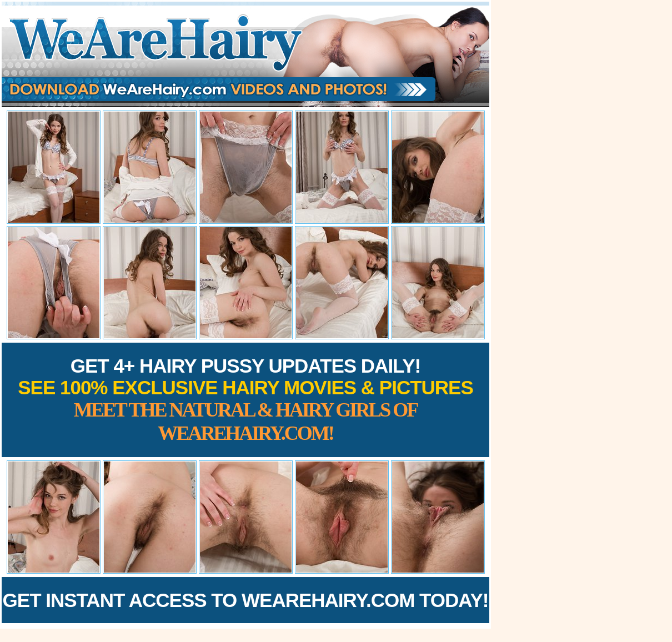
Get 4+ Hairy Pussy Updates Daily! (245, 400)
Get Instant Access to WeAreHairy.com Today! (246, 600)
